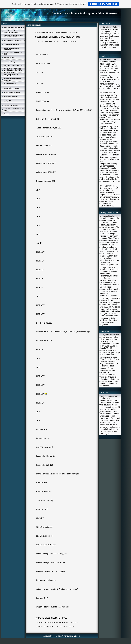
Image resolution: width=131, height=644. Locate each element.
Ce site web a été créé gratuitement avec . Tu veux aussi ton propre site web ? (65, 4)
